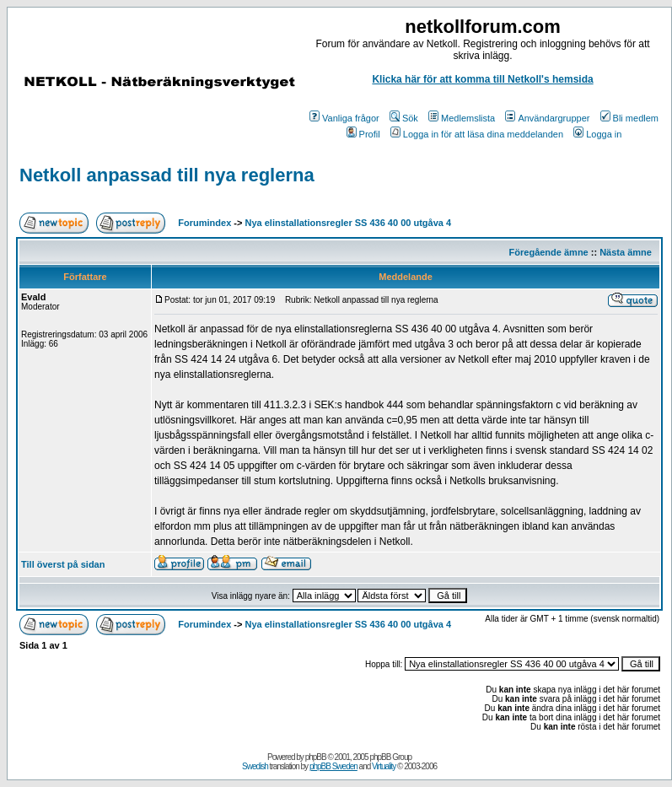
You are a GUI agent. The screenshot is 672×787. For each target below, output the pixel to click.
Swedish (255, 766)
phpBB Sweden (333, 766)
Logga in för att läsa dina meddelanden (477, 134)
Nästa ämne (626, 252)
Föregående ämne (549, 252)
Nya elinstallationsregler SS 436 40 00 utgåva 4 (349, 223)
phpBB (316, 757)
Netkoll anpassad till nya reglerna (167, 175)
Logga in (597, 134)
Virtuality (384, 766)
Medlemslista (462, 118)
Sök (404, 118)
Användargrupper (547, 118)
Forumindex (204, 223)
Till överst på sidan (63, 564)
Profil (363, 134)
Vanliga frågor (344, 118)
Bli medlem (629, 118)
